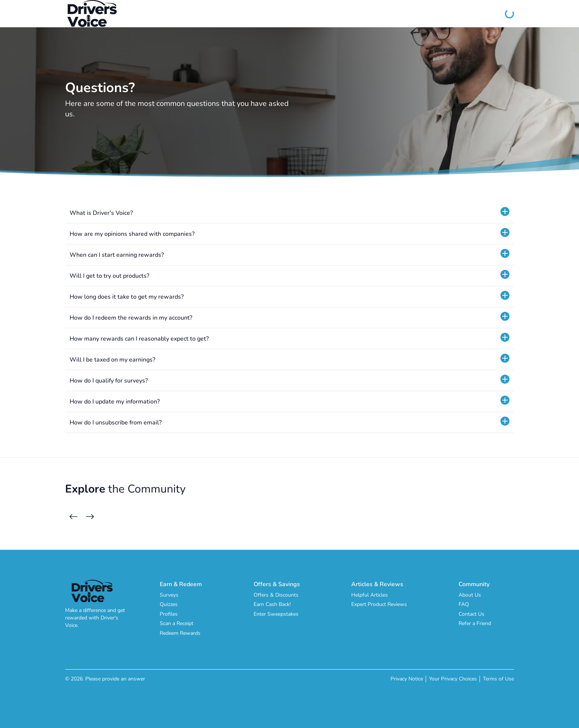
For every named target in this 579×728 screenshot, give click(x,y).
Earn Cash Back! (272, 604)
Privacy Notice (407, 679)
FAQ (464, 604)
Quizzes (169, 604)
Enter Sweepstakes (276, 614)
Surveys (169, 595)
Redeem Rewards (180, 633)
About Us (470, 595)
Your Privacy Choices (453, 679)
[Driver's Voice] (92, 13)
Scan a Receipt (177, 623)
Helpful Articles (370, 595)
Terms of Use (498, 679)
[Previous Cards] (73, 517)
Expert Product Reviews (379, 604)
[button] (289, 213)
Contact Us (471, 614)
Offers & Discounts (276, 595)
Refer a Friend (475, 623)
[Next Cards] (90, 517)
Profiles (169, 614)
